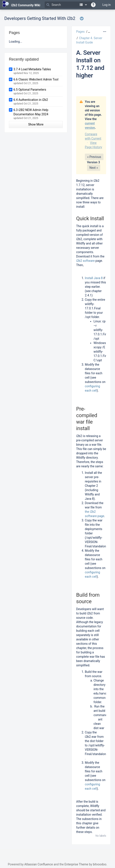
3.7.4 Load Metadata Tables (32, 69)
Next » (94, 168)
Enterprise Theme (76, 864)
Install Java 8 (94, 278)
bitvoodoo (100, 864)
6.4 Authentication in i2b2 (31, 100)
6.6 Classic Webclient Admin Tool (36, 79)
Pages (80, 32)
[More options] (105, 32)
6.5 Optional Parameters (30, 90)
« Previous (94, 157)
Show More (36, 124)
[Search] (69, 5)
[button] (88, 32)
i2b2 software (85, 261)
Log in (107, 5)
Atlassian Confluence (39, 864)
